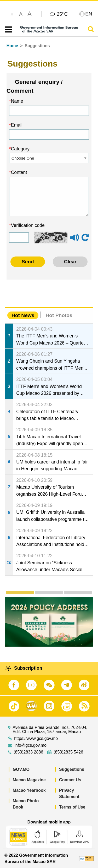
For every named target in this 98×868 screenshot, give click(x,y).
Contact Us (70, 780)
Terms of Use (72, 807)
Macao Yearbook (29, 790)
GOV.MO (21, 769)
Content (19, 172)
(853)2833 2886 (28, 752)
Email (17, 125)
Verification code (28, 225)
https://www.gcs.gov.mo (36, 739)
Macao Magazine (29, 780)
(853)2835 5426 (68, 752)
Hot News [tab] (23, 315)
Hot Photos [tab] (59, 315)
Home (12, 46)
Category (20, 149)
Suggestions (72, 769)
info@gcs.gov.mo (30, 745)
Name (17, 101)
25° (62, 14)
